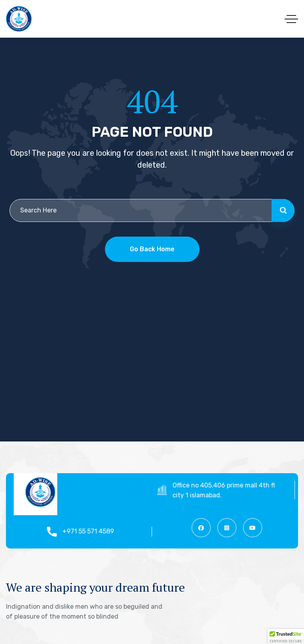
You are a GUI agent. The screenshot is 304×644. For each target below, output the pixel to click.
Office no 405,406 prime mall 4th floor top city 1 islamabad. (237, 490)
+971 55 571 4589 (92, 531)
